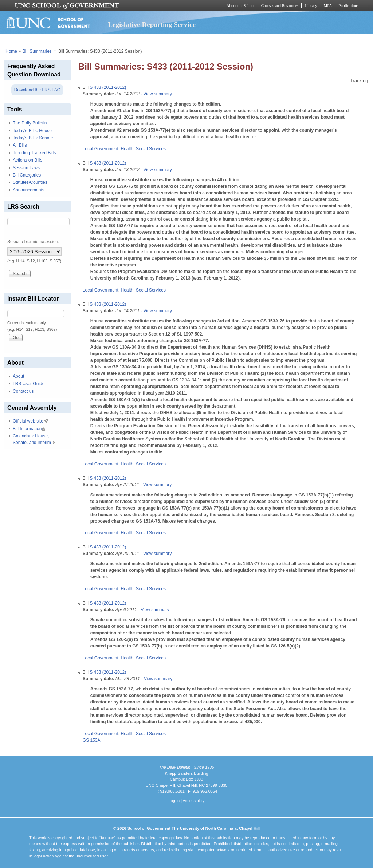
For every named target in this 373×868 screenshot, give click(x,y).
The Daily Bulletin (30, 123)
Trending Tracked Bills (34, 153)
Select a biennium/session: (33, 242)
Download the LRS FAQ (37, 90)
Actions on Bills (28, 160)
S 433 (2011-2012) (108, 87)
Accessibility (193, 801)
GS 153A (92, 740)
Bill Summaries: (38, 51)
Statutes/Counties (30, 182)
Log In (174, 801)
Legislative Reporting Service (152, 25)
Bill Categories (27, 175)
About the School (241, 5)
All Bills (20, 145)
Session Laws (26, 168)
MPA (328, 5)
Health (127, 149)
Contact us (23, 391)
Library (311, 5)
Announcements (29, 190)
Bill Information (29, 429)
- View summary (156, 94)
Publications (348, 5)
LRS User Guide (29, 384)
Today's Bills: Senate (33, 138)
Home (11, 51)
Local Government (101, 149)
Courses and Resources (280, 5)
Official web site (30, 421)
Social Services (151, 149)
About (18, 376)
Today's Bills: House (32, 131)
